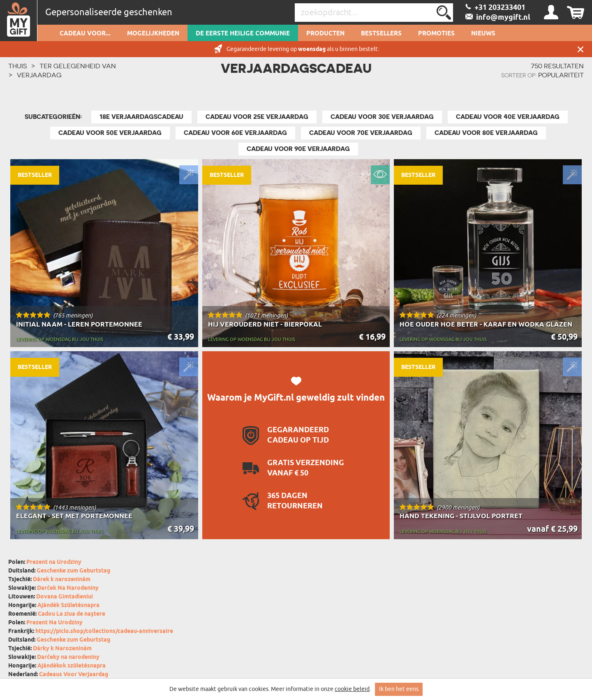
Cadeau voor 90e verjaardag (298, 149)
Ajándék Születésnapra (68, 606)
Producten (325, 34)
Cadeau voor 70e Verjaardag (361, 133)
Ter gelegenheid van (78, 66)
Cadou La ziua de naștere (72, 614)
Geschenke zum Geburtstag (73, 571)
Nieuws (483, 34)
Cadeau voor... (85, 34)
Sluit (580, 49)
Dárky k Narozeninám (62, 649)
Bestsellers (381, 34)
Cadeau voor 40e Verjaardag (508, 117)
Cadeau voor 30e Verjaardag (382, 117)
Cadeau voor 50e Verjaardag (110, 133)
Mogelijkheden (153, 34)
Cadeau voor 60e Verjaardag (235, 133)
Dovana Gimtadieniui (65, 597)
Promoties (436, 34)
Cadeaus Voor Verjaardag (74, 675)
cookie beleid (352, 689)
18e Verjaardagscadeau (141, 117)
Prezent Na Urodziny (54, 623)
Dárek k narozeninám (62, 580)
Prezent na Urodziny (54, 562)
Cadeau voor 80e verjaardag (486, 133)
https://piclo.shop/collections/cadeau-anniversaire (104, 632)
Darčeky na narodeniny (68, 657)
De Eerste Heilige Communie (243, 34)
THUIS (17, 66)
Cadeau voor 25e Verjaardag (257, 117)
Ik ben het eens (399, 689)
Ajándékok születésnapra (72, 666)
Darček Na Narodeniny (68, 588)
